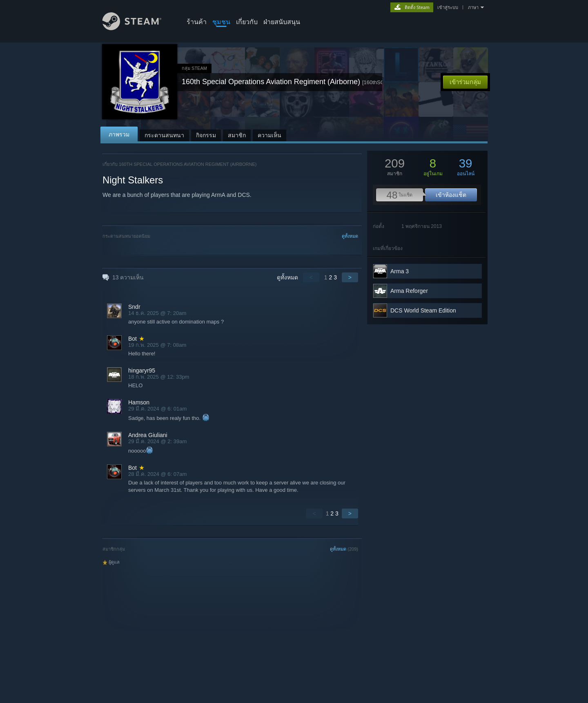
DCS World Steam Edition (423, 310)
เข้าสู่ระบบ (448, 7)
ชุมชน (221, 22)
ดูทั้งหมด (350, 236)
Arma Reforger (409, 291)
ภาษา (473, 7)
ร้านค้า (197, 22)
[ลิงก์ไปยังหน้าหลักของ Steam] (138, 28)
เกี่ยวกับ (247, 22)
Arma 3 (400, 271)
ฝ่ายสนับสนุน (282, 22)
